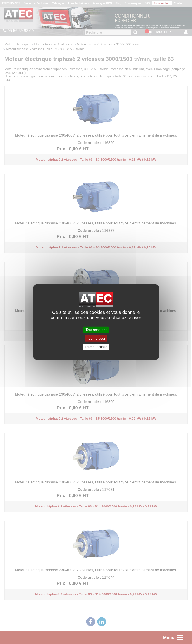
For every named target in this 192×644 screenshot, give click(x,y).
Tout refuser (96, 338)
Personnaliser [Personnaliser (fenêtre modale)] (96, 347)
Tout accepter (96, 330)
